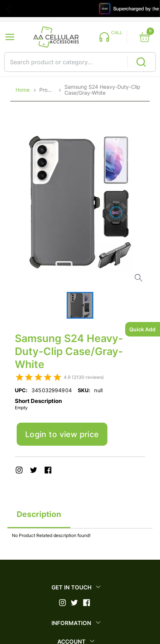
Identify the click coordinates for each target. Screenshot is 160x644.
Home (23, 90)
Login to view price (62, 434)
